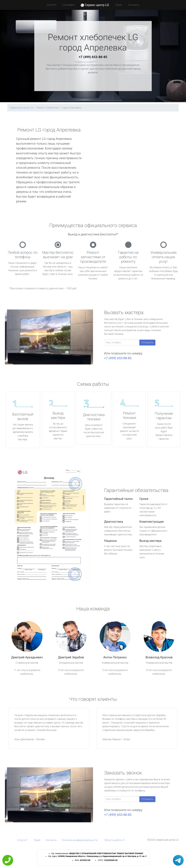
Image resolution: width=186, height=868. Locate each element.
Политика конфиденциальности (80, 840)
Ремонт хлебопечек (48, 108)
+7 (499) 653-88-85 (93, 57)
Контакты (134, 5)
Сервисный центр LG (21, 108)
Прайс (119, 5)
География (68, 5)
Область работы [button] (113, 840)
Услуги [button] (51, 5)
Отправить (147, 342)
